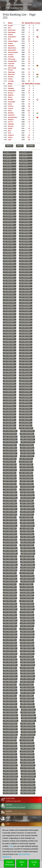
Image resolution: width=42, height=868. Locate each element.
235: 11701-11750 (10, 478)
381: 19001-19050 (10, 682)
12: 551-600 (24, 166)
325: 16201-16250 (10, 604)
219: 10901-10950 (10, 456)
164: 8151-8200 (25, 378)
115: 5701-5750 (9, 311)
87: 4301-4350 (9, 272)
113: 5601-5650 (9, 308)
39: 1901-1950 (9, 205)
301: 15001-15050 (10, 570)
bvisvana (11, 77)
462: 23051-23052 (28, 793)
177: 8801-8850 (10, 397)
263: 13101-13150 (10, 517)
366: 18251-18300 (27, 659)
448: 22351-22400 (28, 774)
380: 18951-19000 (27, 679)
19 (29, 91)
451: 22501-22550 (10, 779)
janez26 (11, 108)
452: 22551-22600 (28, 779)
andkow (10, 43)
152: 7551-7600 (25, 361)
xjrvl (9, 39)
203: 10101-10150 (10, 434)
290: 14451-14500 (28, 553)
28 (29, 100)
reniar (10, 111)
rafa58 (10, 129)
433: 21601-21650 (10, 754)
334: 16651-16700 (27, 615)
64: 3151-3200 (25, 239)
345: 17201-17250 (10, 631)
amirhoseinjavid (13, 52)
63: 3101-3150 (9, 239)
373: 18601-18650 (10, 670)
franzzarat (11, 64)
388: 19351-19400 (27, 690)
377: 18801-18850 (10, 676)
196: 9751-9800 (25, 422)
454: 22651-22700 (28, 782)
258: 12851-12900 (27, 509)
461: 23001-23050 (10, 793)
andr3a (10, 137)
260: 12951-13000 (27, 512)
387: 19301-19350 (10, 690)
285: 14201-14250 (10, 548)
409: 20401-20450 (11, 721)
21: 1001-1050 (9, 180)
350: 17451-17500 (27, 637)
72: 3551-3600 (25, 250)
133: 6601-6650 (9, 336)
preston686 (11, 91)
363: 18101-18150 (10, 657)
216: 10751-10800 (27, 450)
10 (29, 52)
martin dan (11, 74)
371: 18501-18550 (10, 668)
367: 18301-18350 (10, 662)
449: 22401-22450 (10, 776)
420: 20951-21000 (28, 735)
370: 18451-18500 (28, 665)
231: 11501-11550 (10, 473)
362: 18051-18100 (27, 654)
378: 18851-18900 (28, 676)
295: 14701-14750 (10, 562)
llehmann (11, 66)
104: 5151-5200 (25, 294)
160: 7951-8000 (26, 372)
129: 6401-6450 (9, 331)
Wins (32, 23)
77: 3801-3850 (9, 258)
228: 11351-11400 (26, 467)
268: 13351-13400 (27, 523)
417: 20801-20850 (10, 732)
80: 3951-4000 (25, 261)
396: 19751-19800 (27, 701)
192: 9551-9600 (25, 417)
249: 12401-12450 (10, 498)
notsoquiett (12, 102)
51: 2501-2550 (9, 222)
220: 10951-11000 (27, 456)
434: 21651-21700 (27, 754)
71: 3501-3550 (9, 250)
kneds (10, 104)
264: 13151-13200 (26, 517)
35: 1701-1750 (9, 200)
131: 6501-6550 (9, 333)
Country (37, 23)
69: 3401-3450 (9, 247)
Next (20, 146)
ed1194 (10, 122)
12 (29, 37)
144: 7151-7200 (25, 350)
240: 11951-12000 (27, 484)
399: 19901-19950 (10, 707)
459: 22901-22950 (10, 790)
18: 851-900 (24, 174)
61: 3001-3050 (9, 236)
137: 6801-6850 (9, 342)
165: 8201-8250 (9, 381)
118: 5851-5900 (25, 314)
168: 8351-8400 (26, 383)
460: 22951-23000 (28, 790)
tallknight (11, 124)
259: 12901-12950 (10, 512)
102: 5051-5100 (25, 292)
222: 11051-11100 (26, 459)
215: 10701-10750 (10, 450)
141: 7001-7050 (9, 347)
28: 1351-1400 (25, 188)
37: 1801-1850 (9, 202)
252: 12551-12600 (27, 500)
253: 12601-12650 (10, 503)
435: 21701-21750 (10, 757)
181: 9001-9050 (9, 403)
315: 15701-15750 (10, 590)
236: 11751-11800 (26, 478)
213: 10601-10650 (10, 448)
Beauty (28, 23)
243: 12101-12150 (10, 489)
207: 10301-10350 (10, 439)
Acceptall (34, 863)
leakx (10, 140)
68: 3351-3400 (25, 244)
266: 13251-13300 (27, 520)
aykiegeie (11, 88)
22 (29, 61)
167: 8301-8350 (9, 383)
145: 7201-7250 (9, 353)
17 (29, 113)
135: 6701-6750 (9, 339)
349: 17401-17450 (10, 637)
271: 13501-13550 (10, 528)
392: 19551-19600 (27, 696)
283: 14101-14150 (10, 545)
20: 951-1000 (25, 177)
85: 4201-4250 (9, 269)
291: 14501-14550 (10, 556)
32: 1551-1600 (25, 194)
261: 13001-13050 (10, 514)
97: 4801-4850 (9, 286)
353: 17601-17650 (10, 643)
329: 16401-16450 (10, 609)
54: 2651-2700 (25, 225)
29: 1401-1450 (9, 191)
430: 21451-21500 (27, 748)
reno (10, 28)
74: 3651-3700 (25, 252)
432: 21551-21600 (27, 751)
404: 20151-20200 (28, 712)
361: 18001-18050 (10, 654)
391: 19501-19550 (10, 696)
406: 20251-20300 (28, 715)
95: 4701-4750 (9, 283)
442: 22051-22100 (28, 765)
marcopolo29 (12, 50)
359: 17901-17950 (10, 651)
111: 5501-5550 (9, 305)
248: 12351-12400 (27, 495)
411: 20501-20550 (10, 723)
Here (11, 846)
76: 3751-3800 (25, 255)
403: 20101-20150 (10, 712)
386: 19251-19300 (27, 687)
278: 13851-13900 (27, 537)
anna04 (10, 26)
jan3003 (11, 55)
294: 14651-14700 (27, 559)
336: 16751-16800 (27, 618)
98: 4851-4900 (25, 286)
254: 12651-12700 (27, 503)
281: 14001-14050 (10, 542)
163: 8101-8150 (9, 378)
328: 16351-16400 (27, 606)
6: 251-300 (24, 158)
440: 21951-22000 (27, 762)
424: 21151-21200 (27, 740)
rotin (10, 133)
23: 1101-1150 (9, 183)
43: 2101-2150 (9, 211)
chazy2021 (11, 115)
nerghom (11, 120)
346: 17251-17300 (27, 631)
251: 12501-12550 (10, 500)
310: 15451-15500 (27, 581)
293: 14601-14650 (10, 559)
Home (31, 146)
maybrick (11, 95)
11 (29, 32)
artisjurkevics (12, 37)
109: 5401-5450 (9, 303)
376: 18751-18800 (27, 673)
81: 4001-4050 (9, 264)
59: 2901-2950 (9, 233)
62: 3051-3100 (25, 236)
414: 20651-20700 (28, 726)
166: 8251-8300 (26, 381)
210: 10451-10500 (28, 442)
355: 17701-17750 (10, 645)
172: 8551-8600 (26, 389)
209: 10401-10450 (10, 442)
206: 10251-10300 (27, 436)
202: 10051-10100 (27, 431)
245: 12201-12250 (10, 492)
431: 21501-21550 (10, 751)
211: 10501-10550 (10, 445)
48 (29, 140)
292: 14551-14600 (27, 556)
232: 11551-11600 (26, 473)
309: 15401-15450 (10, 581)
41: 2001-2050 (9, 208)
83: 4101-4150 (9, 266)
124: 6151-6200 (25, 322)
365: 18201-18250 (10, 659)
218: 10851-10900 (27, 453)
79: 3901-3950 (9, 261)
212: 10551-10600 (27, 445)
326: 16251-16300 (27, 604)
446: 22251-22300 (28, 771)
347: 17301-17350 (10, 634)
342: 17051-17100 (27, 626)
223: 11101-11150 (10, 461)
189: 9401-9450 (9, 414)
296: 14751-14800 (27, 562)
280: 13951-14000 (27, 539)
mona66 (10, 100)
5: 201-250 (8, 158)
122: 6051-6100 (25, 319)
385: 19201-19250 (10, 687)
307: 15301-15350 (10, 578)
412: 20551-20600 (28, 723)
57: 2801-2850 (9, 230)
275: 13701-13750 (10, 534)
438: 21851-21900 (27, 760)
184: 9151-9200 (25, 406)
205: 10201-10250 (10, 436)
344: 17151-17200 (27, 629)
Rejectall (22, 863)
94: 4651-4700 (25, 280)
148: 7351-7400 (26, 356)
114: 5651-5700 (25, 308)
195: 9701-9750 (9, 422)
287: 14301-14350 (10, 551)
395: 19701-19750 (10, 701)
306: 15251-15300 (27, 576)
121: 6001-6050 (9, 319)
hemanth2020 (12, 61)
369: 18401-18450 (10, 665)
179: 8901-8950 (9, 400)
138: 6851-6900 (26, 342)
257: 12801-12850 (10, 509)
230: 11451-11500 (27, 470)
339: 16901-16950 (10, 623)
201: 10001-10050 (10, 431)
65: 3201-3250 (9, 241)
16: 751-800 (24, 172)
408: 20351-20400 (28, 718)
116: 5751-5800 (25, 311)
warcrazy (11, 126)
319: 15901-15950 (10, 595)
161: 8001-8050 (9, 375)
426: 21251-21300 (27, 743)
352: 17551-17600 (27, 640)
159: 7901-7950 (9, 372)
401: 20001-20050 (10, 709)
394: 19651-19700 (27, 698)
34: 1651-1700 (25, 197)
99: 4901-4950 (9, 289)
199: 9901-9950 (9, 428)
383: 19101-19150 (10, 684)
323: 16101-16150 (10, 601)
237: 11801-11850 (10, 481)
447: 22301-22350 (10, 774)
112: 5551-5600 (25, 305)
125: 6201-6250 (9, 325)
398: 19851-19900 (27, 704)
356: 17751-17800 (27, 645)
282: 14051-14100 (27, 542)
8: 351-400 (24, 161)
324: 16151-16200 (26, 601)
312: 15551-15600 (26, 584)
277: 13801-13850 (10, 537)
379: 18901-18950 (10, 679)
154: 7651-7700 (25, 364)
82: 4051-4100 (25, 264)
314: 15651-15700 (27, 587)
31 (29, 66)
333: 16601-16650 (10, 615)
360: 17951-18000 (27, 651)
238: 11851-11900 (27, 481)
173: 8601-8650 (9, 392)
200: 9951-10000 (26, 428)
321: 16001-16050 (10, 598)
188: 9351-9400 (26, 411)
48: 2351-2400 (25, 216)
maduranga (11, 72)
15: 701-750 (8, 172)
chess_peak (11, 59)
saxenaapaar (12, 32)
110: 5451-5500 (25, 303)
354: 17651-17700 (27, 643)
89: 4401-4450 (9, 275)
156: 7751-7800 (25, 367)
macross (11, 93)
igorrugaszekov (13, 117)
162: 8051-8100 (25, 375)
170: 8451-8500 (26, 386)
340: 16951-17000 (27, 623)
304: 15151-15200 (27, 573)
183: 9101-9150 (9, 406)
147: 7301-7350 (9, 356)
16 (29, 104)
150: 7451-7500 (25, 358)
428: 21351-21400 (27, 746)
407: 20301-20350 (10, 718)
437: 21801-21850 (10, 760)
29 (29, 39)
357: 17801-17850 (10, 648)
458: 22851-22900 (28, 787)
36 (29, 69)
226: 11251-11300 (26, 464)
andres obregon (13, 41)
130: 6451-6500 (26, 331)
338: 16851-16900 (27, 620)
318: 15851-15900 (27, 592)
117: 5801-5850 (9, 314)
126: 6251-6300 (25, 325)
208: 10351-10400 (28, 439)
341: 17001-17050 (10, 626)
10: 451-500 (24, 163)
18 (29, 74)
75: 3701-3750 (9, 255)
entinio (10, 86)
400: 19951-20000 (27, 707)
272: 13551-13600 (27, 528)
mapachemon (12, 48)
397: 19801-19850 (10, 704)
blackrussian (12, 30)
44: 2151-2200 (25, 211)
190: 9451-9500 (26, 414)
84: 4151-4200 (25, 266)
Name (10, 23)
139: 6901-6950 (9, 344)
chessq (10, 79)
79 (29, 64)
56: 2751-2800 (25, 227)
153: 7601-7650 (9, 364)
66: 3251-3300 (25, 241)
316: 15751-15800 (27, 590)
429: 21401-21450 (10, 748)
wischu (10, 97)
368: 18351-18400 (27, 662)
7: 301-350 (8, 161)
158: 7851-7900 (26, 370)
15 (29, 77)
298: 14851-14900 (28, 565)
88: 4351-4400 (25, 272)
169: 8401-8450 (10, 386)
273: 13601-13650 (10, 531)
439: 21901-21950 (10, 762)
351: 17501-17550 (10, 640)
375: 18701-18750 (10, 673)
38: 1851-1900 (25, 202)
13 (29, 57)
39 (29, 81)
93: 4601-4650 (9, 280)
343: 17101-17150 (10, 629)
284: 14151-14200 (27, 545)
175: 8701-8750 (9, 395)
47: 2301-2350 (9, 216)
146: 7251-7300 (25, 353)
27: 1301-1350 (9, 188)
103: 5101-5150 (9, 294)
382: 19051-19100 (27, 682)
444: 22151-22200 (27, 768)
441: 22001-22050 (10, 765)
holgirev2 (11, 135)
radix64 (10, 35)
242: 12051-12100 (27, 487)
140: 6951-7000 (26, 344)
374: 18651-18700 (27, 670)
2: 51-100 (23, 152)
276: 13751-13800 (27, 534)
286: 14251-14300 (27, 548)
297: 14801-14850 (10, 565)
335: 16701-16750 (10, 618)
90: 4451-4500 (25, 275)
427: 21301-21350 (10, 746)
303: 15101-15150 (10, 573)
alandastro (11, 46)
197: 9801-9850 (9, 425)
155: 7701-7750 (9, 367)
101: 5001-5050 (9, 292)
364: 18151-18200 (27, 657)
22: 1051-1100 (25, 180)
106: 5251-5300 (25, 297)
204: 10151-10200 (27, 434)
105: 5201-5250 (9, 297)
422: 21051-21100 (27, 737)
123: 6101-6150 (9, 322)
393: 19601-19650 (10, 698)
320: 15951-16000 (27, 595)
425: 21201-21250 (10, 743)
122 (29, 111)
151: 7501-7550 (9, 361)
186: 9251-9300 (25, 409)
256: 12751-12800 (27, 506)
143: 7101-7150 (9, 350)
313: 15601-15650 (10, 587)
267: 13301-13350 (10, 523)
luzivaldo (11, 81)
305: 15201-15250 (10, 576)
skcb (9, 131)
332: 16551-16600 (27, 612)
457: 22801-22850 (10, 787)
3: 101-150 (8, 155)
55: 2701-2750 (9, 227)
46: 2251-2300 (25, 213)
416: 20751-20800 (28, 729)
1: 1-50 (6, 152)
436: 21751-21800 (27, 757)
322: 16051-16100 (27, 598)
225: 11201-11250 (10, 464)
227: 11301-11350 (10, 467)
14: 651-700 (24, 169)
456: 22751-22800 (28, 785)
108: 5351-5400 (26, 300)
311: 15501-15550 (10, 584)
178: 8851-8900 (26, 397)
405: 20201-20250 (10, 715)
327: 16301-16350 (10, 606)
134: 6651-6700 (25, 336)
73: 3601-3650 (9, 252)
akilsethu (11, 113)
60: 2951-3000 (25, 233)
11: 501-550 (8, 166)
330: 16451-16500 (27, 609)
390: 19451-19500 (27, 693)
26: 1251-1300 (25, 186)
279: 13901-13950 (10, 539)
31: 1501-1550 (9, 194)
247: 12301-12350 (10, 495)
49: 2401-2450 (9, 219)
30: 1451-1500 (25, 191)
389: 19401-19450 (10, 693)
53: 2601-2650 (9, 225)
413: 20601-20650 (10, 726)
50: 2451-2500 (25, 219)
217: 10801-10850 (10, 453)
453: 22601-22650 (10, 782)
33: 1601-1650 (9, 197)
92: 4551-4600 (25, 278)
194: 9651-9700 (25, 420)
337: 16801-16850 (10, 620)
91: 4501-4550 (9, 278)
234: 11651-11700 (26, 475)
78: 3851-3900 (25, 258)
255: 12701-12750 (10, 506)
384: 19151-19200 (27, 684)
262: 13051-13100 (27, 514)
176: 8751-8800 (26, 395)
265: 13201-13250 (10, 520)
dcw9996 (11, 57)
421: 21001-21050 (10, 737)
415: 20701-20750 (10, 729)
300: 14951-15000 (27, 567)
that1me (11, 106)
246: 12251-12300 (27, 492)
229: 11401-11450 (10, 470)
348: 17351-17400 (27, 634)
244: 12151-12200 (27, 489)
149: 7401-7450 (9, 358)
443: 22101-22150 (10, 768)
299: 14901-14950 (10, 567)
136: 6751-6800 (25, 339)
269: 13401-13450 (10, 526)
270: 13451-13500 (27, 526)
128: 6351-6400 (26, 328)
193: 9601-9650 (9, 420)
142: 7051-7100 (25, 347)
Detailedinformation (10, 863)
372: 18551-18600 (27, 668)
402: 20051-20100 (28, 709)
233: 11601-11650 (10, 475)
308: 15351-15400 (27, 578)
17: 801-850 (8, 174)
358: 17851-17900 (27, 648)
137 (29, 137)
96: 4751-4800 (25, 283)
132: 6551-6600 (25, 333)
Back (9, 146)
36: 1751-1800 (25, 200)
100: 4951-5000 (26, 289)
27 (29, 41)
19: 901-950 (8, 177)
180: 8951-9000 (26, 400)
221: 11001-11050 (10, 459)
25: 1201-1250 (9, 186)
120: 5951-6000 (26, 317)
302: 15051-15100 (27, 570)
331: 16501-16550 (10, 612)
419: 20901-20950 (10, 735)
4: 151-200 (24, 155)
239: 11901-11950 (10, 484)
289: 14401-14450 (10, 553)
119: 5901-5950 (9, 317)
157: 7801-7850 (9, 370)
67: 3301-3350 (9, 244)
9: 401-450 (8, 163)
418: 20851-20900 (28, 732)
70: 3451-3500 (25, 247)
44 (29, 106)
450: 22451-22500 (28, 776)
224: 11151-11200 (26, 461)
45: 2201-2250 (9, 213)
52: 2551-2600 (25, 222)
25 (29, 59)
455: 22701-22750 (10, 785)
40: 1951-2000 (25, 205)
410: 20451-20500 (29, 721)
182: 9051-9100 (25, 403)
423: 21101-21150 (10, 740)
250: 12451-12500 (27, 498)
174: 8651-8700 (26, 392)
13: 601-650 (8, 169)
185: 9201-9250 (9, 409)
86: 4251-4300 (25, 269)
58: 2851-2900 (25, 230)
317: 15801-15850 (10, 592)
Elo (23, 23)
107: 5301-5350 (9, 300)
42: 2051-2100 (25, 208)
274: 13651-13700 (27, 531)
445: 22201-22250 (10, 771)
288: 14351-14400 (28, 551)
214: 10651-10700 (27, 448)
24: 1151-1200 (25, 183)
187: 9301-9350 (9, 411)
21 (29, 50)
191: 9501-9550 (9, 417)
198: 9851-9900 (26, 425)
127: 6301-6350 (9, 328)
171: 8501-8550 (9, 389)
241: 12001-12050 (10, 487)
